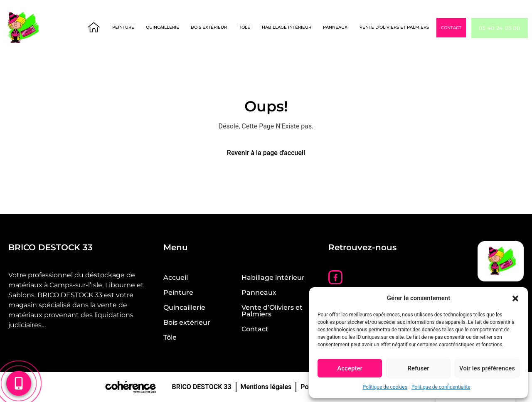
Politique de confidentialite (441, 387)
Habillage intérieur (302, 28)
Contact (466, 28)
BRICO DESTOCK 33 (201, 387)
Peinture (139, 28)
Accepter (350, 368)
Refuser (418, 368)
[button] (515, 298)
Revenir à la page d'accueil (266, 153)
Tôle (260, 28)
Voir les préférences (487, 368)
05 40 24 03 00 (507, 28)
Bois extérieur (224, 28)
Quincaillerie (178, 28)
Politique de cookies (385, 387)
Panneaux (350, 28)
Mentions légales (266, 387)
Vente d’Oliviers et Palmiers (409, 28)
